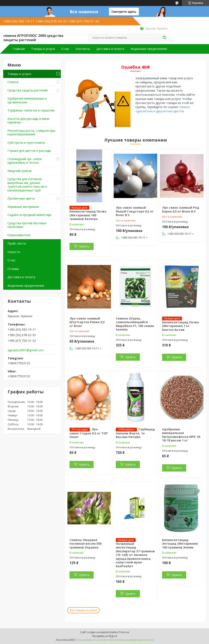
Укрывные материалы (23, 207)
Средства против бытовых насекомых (27, 225)
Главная (19, 49)
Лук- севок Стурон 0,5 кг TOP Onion (89, 433)
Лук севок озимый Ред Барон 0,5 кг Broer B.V (181, 209)
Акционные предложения (149, 49)
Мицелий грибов (20, 171)
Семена (13, 82)
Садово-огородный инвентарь (30, 215)
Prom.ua (124, 632)
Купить (84, 246)
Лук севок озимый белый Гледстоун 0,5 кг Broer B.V (135, 211)
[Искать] (164, 38)
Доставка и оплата (110, 49)
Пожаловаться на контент (93, 640)
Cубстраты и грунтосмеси (26, 143)
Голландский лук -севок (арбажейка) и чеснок (25, 161)
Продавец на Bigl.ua (105, 636)
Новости (14, 252)
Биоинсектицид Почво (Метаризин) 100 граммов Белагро (88, 215)
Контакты (83, 49)
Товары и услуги (43, 49)
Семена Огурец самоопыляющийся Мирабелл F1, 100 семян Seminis (135, 324)
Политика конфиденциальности (133, 640)
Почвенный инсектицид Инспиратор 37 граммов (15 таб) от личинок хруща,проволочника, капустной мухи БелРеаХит (135, 555)
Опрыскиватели (19, 235)
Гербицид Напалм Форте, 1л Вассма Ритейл (135, 433)
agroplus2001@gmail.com (26, 350)
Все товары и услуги (83, 610)
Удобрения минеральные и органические (27, 100)
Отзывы (13, 269)
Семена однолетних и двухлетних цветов (163, 109)
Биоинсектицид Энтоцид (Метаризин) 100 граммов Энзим (180, 544)
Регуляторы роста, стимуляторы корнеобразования (31, 132)
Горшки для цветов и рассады (29, 151)
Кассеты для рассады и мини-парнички (29, 121)
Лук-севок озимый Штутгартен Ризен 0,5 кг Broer (87, 322)
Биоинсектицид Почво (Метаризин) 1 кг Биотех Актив (181, 326)
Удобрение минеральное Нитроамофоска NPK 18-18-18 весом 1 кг (182, 435)
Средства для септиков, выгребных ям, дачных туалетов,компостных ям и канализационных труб (27, 185)
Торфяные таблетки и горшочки (31, 110)
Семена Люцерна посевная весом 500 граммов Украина (86, 544)
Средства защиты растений (28, 90)
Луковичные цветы (21, 198)
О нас (65, 49)
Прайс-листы (17, 243)
